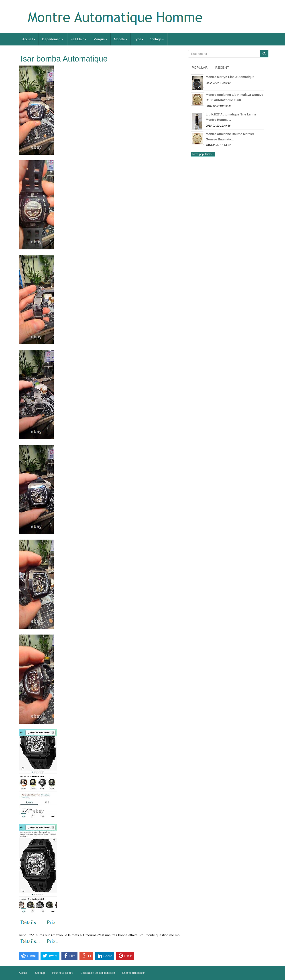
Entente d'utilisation (134, 973)
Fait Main (79, 39)
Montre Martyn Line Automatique (230, 77)
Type (139, 39)
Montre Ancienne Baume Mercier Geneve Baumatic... (230, 137)
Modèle (121, 39)
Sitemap (40, 973)
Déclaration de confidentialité (98, 973)
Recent (222, 67)
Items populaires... (203, 154)
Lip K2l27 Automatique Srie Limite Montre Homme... (231, 117)
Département (53, 39)
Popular (200, 67)
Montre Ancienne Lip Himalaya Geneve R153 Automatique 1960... (234, 97)
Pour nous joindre (63, 973)
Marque (100, 39)
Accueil (29, 39)
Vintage (157, 39)
